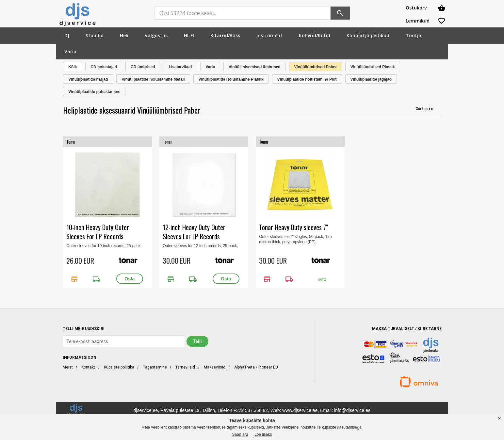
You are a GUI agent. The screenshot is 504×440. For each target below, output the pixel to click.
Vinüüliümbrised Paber (316, 67)
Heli (124, 35)
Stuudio (95, 35)
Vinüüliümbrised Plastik (373, 67)
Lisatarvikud (180, 67)
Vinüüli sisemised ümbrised (255, 67)
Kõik (73, 67)
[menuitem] (67, 35)
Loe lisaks (263, 434)
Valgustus (156, 35)
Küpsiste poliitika (119, 367)
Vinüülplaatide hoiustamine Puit (307, 79)
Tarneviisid (185, 367)
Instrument (269, 35)
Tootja (414, 35)
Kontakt (88, 367)
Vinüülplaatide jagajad (371, 79)
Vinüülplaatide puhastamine (94, 92)
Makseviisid (215, 367)
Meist (68, 367)
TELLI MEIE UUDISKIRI (84, 329)
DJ (67, 35)
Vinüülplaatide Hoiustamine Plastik (231, 79)
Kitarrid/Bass (225, 35)
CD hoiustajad (104, 67)
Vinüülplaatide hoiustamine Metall (153, 79)
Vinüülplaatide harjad (88, 79)
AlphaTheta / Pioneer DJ (256, 367)
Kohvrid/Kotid (315, 35)
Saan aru (240, 434)
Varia (70, 51)
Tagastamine (155, 367)
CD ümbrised (143, 67)
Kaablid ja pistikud (368, 35)
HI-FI (189, 35)
